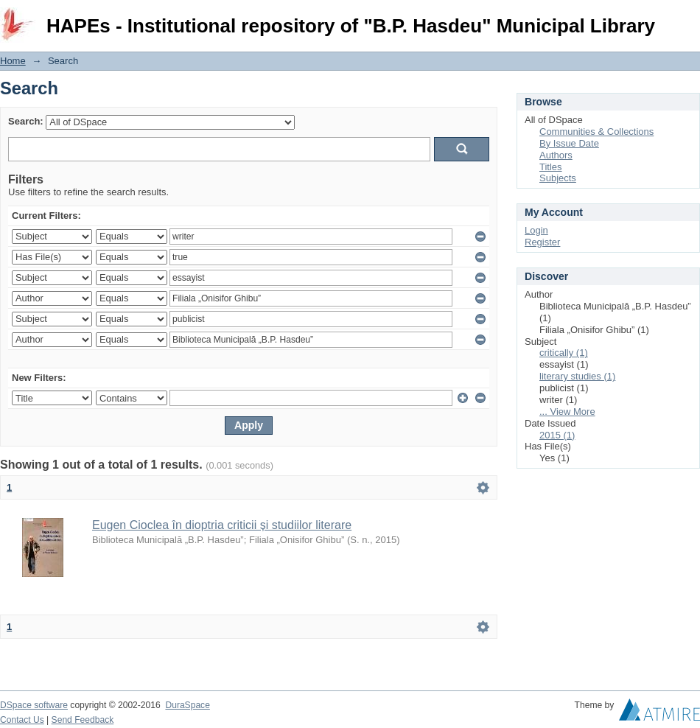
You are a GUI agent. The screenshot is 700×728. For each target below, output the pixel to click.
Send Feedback (83, 720)
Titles (551, 167)
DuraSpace (187, 705)
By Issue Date (569, 143)
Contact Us (22, 720)
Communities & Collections (596, 132)
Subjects (558, 178)
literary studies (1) (577, 376)
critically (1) (564, 353)
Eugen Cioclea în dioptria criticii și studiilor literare (222, 525)
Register (542, 242)
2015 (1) (557, 435)
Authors (556, 155)
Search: (26, 121)
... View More (567, 412)
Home (13, 61)
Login (688, 18)
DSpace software (34, 705)
